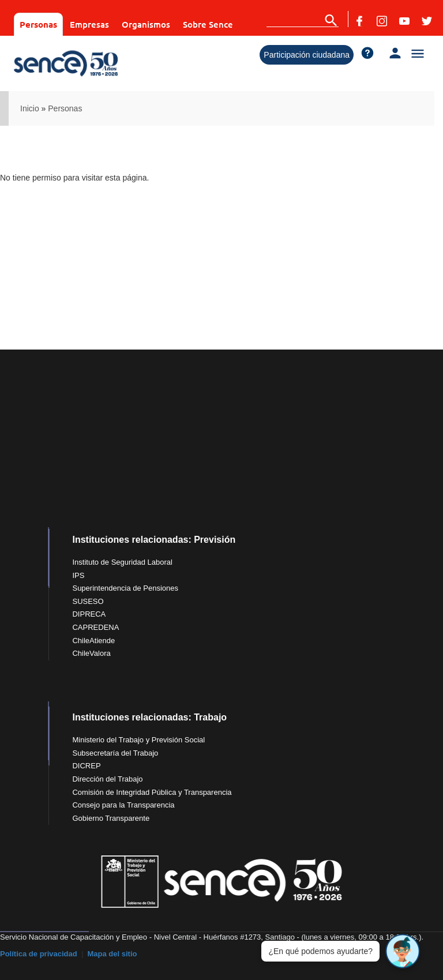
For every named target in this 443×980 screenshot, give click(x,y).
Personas (38, 24)
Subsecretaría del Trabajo (115, 753)
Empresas (89, 24)
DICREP (86, 766)
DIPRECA (89, 614)
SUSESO (88, 601)
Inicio (30, 108)
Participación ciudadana (307, 55)
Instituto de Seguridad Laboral (122, 562)
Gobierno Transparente (111, 818)
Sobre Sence (208, 24)
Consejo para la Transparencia (123, 805)
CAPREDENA (95, 627)
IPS (78, 575)
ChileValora (91, 653)
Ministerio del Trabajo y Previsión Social (138, 740)
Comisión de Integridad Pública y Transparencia (152, 792)
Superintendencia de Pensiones (125, 588)
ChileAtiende (93, 641)
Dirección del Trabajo (107, 779)
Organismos (146, 24)
